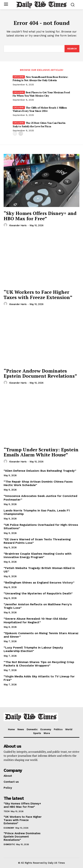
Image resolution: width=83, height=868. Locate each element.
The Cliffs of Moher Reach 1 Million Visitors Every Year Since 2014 (40, 109)
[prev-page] (15, 134)
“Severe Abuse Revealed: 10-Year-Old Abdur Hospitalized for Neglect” (36, 620)
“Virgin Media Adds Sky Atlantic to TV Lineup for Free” (39, 678)
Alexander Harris (18, 225)
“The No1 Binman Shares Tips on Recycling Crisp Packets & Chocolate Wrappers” (39, 664)
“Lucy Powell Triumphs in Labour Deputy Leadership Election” (33, 649)
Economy (9, 828)
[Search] (72, 49)
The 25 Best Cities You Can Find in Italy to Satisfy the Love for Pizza (39, 124)
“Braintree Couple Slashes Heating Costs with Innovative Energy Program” (38, 555)
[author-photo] (6, 225)
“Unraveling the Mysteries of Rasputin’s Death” (38, 593)
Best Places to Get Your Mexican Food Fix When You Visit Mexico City (41, 94)
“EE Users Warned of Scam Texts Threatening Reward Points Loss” (37, 541)
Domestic (9, 844)
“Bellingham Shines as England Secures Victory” (39, 583)
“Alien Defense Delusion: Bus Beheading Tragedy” (40, 471)
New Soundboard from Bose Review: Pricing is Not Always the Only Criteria (40, 79)
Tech (7, 811)
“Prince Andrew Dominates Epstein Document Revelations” (40, 373)
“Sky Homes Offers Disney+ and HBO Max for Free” (40, 216)
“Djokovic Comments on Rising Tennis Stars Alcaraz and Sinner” (41, 635)
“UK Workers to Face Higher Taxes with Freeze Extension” (38, 295)
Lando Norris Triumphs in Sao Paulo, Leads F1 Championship (37, 512)
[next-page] (21, 134)
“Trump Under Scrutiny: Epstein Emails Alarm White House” (41, 452)
